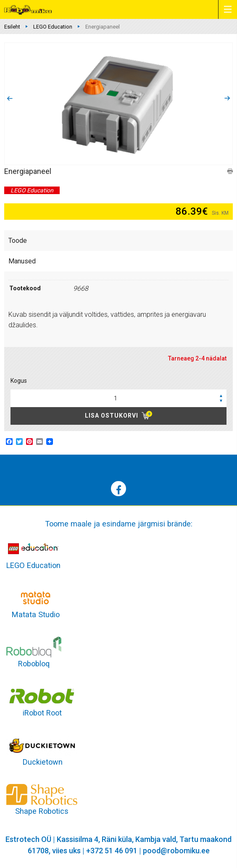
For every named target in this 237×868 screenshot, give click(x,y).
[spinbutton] (118, 398)
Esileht (12, 27)
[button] (221, 395)
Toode (18, 241)
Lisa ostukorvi (112, 416)
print (230, 171)
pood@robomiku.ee (176, 851)
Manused (22, 261)
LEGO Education (53, 27)
